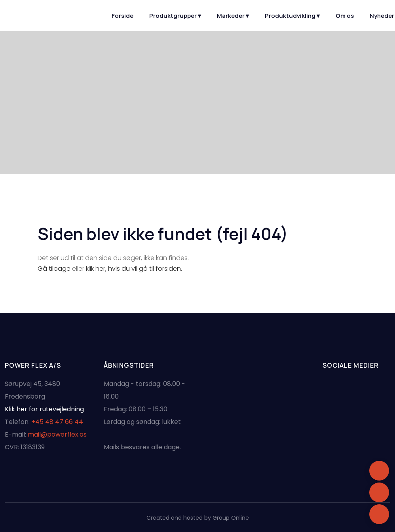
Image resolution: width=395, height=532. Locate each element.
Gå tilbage (54, 269)
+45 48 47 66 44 (57, 422)
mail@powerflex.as (57, 434)
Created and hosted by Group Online (198, 518)
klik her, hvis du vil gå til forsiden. (134, 269)
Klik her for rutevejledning (44, 409)
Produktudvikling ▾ (292, 16)
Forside (122, 16)
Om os (345, 16)
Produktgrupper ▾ (175, 16)
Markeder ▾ (233, 16)
